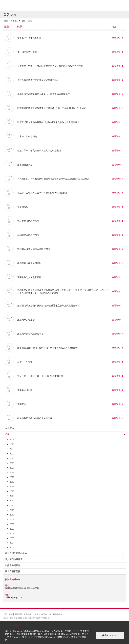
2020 (12, 468)
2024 (12, 449)
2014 (12, 496)
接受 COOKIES (110, 635)
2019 (12, 472)
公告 (23, 21)
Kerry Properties (24, 5)
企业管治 (9, 428)
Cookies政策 (69, 634)
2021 (12, 463)
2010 (12, 515)
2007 (12, 529)
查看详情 (116, 38)
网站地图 (18, 614)
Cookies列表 (43, 631)
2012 (12, 505)
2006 (12, 533)
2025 (12, 444)
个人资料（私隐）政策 (42, 614)
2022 (12, 458)
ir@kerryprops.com (14, 597)
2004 (12, 543)
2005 (12, 538)
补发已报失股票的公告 (16, 553)
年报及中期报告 (13, 565)
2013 (12, 501)
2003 (12, 548)
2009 (12, 519)
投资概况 (15, 21)
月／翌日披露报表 (14, 559)
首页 (6, 21)
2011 (12, 510)
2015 (12, 491)
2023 (12, 454)
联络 (11, 614)
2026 (12, 440)
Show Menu (122, 6)
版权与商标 (58, 614)
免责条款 (27, 614)
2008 (12, 524)
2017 (12, 482)
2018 (12, 477)
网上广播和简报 (13, 571)
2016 (12, 486)
